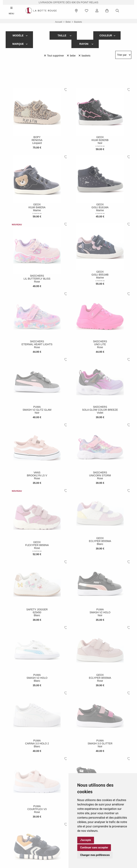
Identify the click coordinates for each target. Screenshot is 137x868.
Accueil (59, 22)
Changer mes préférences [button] (95, 855)
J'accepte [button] (86, 840)
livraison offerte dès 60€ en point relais (68, 2)
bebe (68, 22)
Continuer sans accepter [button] (94, 848)
